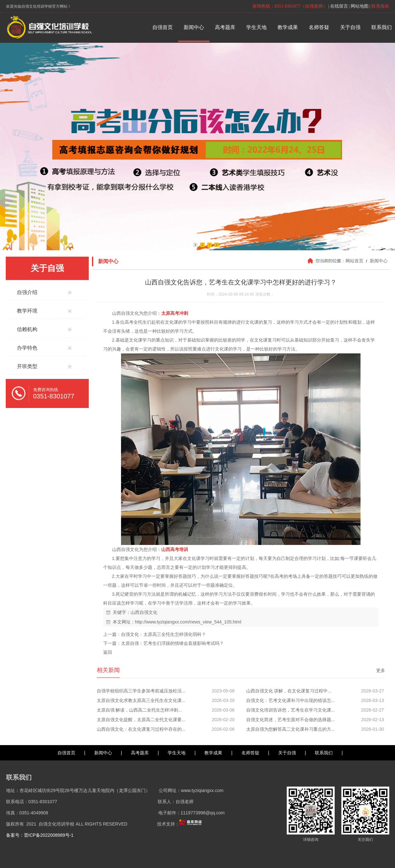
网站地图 (360, 6)
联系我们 (324, 753)
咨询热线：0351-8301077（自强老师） (290, 6)
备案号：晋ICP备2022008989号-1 (40, 835)
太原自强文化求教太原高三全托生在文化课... (141, 700)
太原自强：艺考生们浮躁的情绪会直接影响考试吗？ (172, 643)
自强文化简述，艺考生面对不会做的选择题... (291, 720)
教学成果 (213, 753)
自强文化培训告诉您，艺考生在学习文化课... (291, 710)
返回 (108, 652)
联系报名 (380, 6)
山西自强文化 (144, 612)
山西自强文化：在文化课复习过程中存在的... (141, 729)
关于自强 (287, 753)
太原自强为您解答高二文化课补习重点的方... (291, 729)
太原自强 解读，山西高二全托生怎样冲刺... (140, 710)
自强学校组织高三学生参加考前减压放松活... (141, 691)
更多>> (383, 670)
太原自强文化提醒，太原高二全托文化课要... (141, 720)
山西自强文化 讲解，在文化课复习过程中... (289, 691)
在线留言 (339, 6)
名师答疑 (250, 753)
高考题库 (140, 753)
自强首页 (66, 753)
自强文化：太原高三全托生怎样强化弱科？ (163, 634)
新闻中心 (378, 261)
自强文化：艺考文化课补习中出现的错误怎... (291, 700)
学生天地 (177, 753)
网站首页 (354, 261)
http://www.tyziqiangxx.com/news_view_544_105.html (188, 622)
